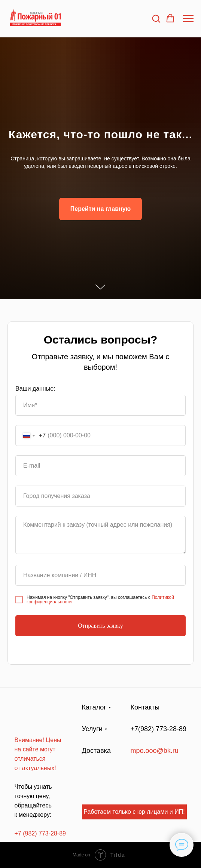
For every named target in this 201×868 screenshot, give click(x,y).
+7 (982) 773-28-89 (40, 833)
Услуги (92, 729)
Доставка (96, 751)
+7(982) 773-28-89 (159, 729)
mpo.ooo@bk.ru (155, 751)
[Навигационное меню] (188, 19)
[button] (156, 18)
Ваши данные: (35, 389)
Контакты (145, 707)
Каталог (94, 707)
